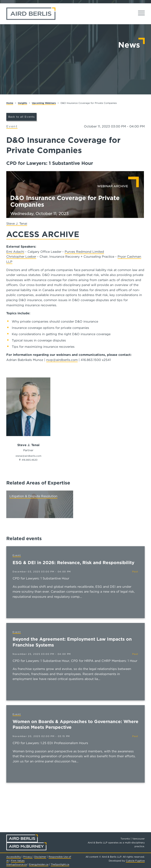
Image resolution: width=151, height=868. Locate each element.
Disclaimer (40, 857)
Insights (23, 103)
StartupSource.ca (17, 864)
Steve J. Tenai (17, 224)
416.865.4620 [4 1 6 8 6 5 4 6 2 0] (30, 460)
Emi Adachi (15, 252)
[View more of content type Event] (12, 127)
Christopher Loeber (21, 257)
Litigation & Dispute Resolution (33, 496)
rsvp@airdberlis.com (62, 360)
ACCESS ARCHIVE (43, 234)
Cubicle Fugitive (135, 861)
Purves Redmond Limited (84, 252)
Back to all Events (22, 117)
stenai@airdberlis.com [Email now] (28, 456)
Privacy (28, 857)
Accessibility (14, 857)
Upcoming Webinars (44, 103)
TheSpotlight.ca (60, 864)
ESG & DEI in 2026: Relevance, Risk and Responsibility (73, 562)
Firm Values (18, 861)
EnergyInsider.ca (39, 864)
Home (10, 103)
